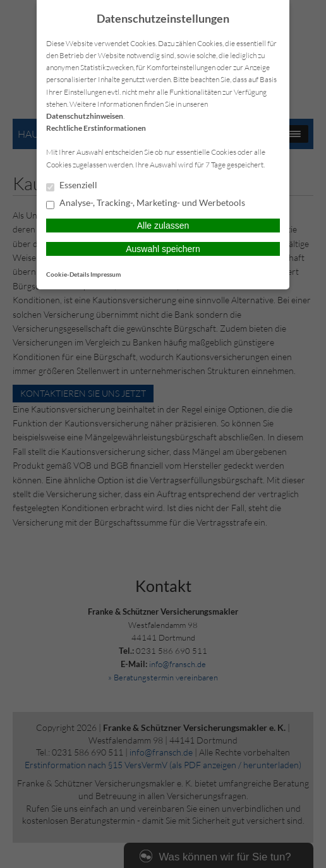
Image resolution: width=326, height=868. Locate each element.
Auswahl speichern (163, 249)
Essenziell (72, 186)
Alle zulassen (163, 226)
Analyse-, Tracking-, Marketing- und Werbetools (146, 203)
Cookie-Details (68, 274)
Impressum (106, 274)
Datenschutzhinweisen (85, 116)
